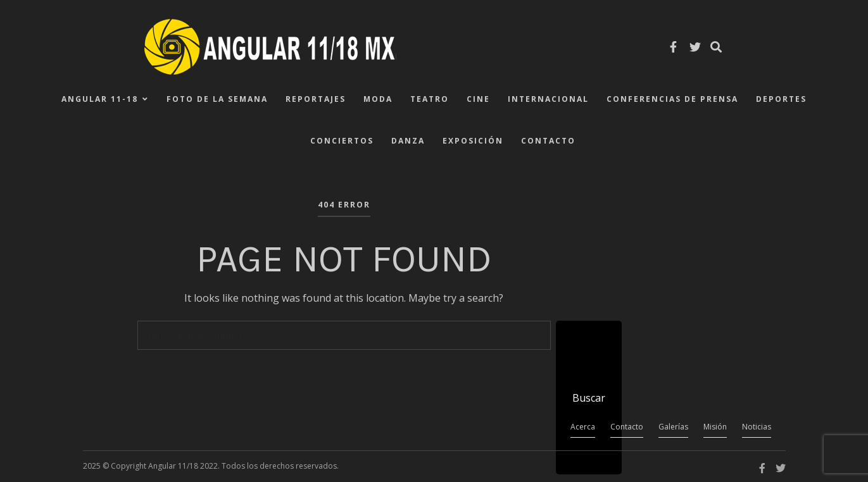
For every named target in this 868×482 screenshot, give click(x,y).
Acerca (583, 427)
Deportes (781, 99)
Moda (378, 99)
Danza (408, 141)
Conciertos (342, 141)
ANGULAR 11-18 (100, 99)
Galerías (673, 427)
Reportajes (316, 99)
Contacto (548, 141)
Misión (715, 427)
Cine (478, 99)
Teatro (430, 99)
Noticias (757, 427)
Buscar (589, 398)
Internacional (548, 99)
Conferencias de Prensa (672, 99)
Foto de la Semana (217, 99)
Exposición (473, 141)
